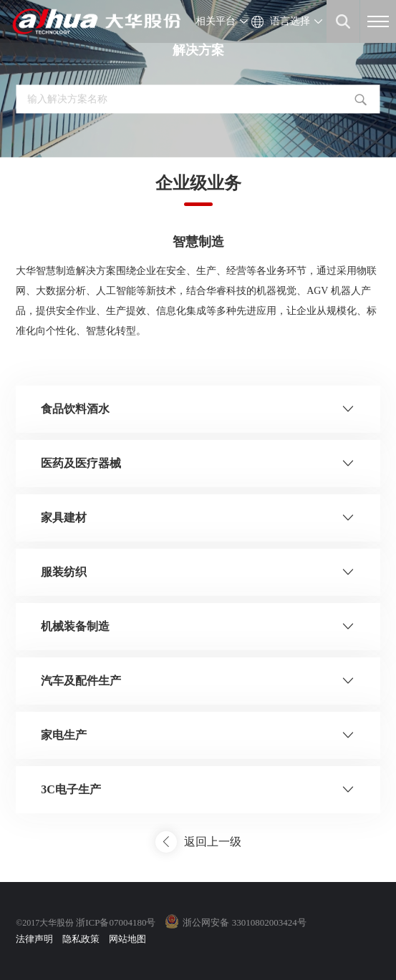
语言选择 (290, 21)
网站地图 (127, 939)
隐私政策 (81, 939)
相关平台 (216, 21)
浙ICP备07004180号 (116, 922)
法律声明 (34, 939)
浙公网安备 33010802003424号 (244, 922)
